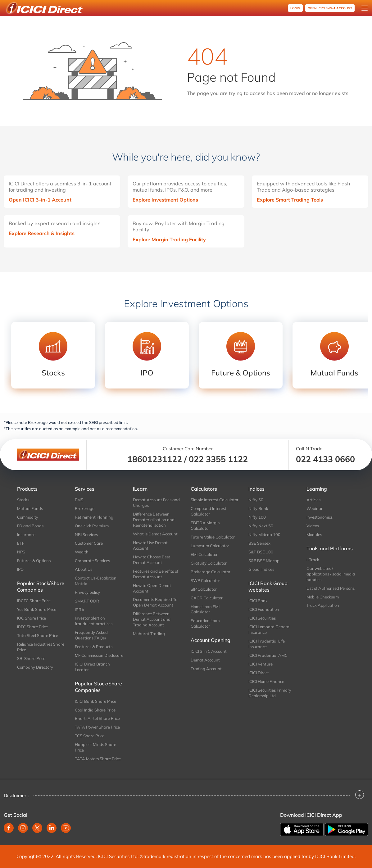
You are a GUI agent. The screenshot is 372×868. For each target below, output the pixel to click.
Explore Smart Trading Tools (290, 200)
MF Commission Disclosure (99, 655)
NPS (21, 552)
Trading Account (206, 669)
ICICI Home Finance (266, 681)
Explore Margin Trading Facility (169, 239)
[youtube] (66, 828)
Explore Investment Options (165, 200)
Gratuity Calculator (209, 563)
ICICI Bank (258, 601)
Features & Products (94, 647)
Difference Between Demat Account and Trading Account (152, 619)
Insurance (26, 534)
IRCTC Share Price (34, 601)
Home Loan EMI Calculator (205, 609)
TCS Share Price (90, 736)
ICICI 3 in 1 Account (209, 651)
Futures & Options (34, 561)
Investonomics (320, 517)
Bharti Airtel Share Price (97, 718)
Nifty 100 (257, 517)
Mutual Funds (30, 508)
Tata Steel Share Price (38, 635)
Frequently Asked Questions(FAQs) (91, 635)
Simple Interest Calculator (215, 500)
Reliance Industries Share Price (41, 647)
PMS (79, 500)
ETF (21, 543)
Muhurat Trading (149, 634)
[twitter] (37, 828)
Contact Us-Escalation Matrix (96, 581)
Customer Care (89, 543)
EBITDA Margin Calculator (205, 525)
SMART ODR (87, 601)
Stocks (23, 500)
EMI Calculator (204, 554)
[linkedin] (52, 828)
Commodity (28, 517)
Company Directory (35, 667)
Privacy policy (87, 592)
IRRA (80, 610)
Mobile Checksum (323, 597)
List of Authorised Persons (331, 588)
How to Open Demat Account (152, 588)
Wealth (82, 552)
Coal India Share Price (95, 710)
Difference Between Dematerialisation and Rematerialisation (154, 520)
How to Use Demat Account (150, 545)
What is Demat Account (155, 534)
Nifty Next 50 (261, 526)
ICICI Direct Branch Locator (92, 667)
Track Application (323, 605)
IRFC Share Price (32, 627)
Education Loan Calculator (205, 623)
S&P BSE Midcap (264, 561)
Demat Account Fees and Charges (156, 502)
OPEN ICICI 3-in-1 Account (330, 8)
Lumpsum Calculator (210, 546)
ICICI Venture (261, 664)
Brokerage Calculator (211, 572)
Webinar (315, 508)
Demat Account (205, 660)
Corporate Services (92, 561)
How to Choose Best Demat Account (152, 560)
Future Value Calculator (213, 537)
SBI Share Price (31, 658)
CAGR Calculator (207, 598)
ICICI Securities (262, 618)
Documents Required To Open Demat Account (155, 602)
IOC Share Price (32, 618)
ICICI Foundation (264, 609)
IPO (20, 569)
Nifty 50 (256, 500)
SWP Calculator (205, 580)
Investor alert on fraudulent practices (94, 621)
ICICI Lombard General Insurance (269, 629)
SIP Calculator (204, 589)
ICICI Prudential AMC (268, 655)
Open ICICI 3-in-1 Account (40, 200)
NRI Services (86, 534)
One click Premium (92, 526)
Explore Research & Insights (42, 233)
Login (295, 8)
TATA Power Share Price (97, 727)
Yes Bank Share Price (37, 609)
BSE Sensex (259, 543)
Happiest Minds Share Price (95, 747)
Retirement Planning (94, 517)
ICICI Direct (259, 673)
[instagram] (23, 828)
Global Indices (261, 569)
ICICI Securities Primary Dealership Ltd (270, 693)
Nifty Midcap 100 (264, 534)
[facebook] (9, 828)
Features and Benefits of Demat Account (156, 574)
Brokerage (85, 508)
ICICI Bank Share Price (95, 701)
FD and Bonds (30, 526)
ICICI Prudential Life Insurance (267, 644)
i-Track (313, 560)
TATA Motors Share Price (98, 759)
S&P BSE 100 (261, 552)
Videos (313, 526)
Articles (313, 500)
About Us (84, 569)
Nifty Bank (258, 508)
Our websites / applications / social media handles (331, 574)
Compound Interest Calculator (209, 511)
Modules (314, 534)
